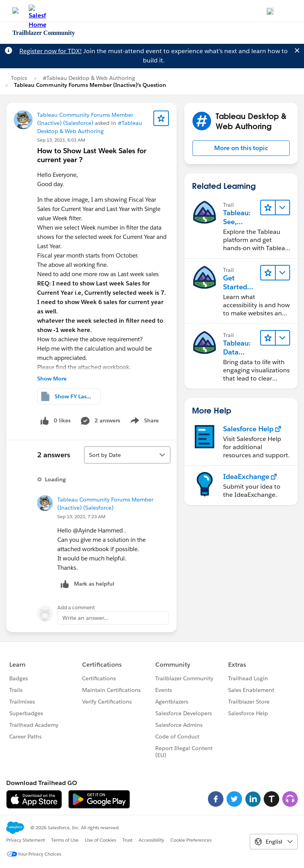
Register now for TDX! (51, 51)
